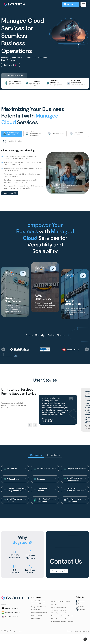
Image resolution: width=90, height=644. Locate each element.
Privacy (70, 641)
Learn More (10, 194)
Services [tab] (36, 456)
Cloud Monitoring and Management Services (15, 491)
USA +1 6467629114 (11, 619)
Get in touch (59, 573)
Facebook (80, 603)
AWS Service (11, 470)
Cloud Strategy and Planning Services (74, 481)
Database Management (39, 616)
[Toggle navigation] (83, 4)
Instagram (81, 612)
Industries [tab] (54, 456)
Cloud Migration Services (42, 491)
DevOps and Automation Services (74, 491)
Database (39, 481)
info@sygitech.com (11, 611)
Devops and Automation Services (60, 620)
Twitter (80, 606)
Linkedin (80, 609)
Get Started (10, 65)
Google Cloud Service (75, 470)
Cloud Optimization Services (14, 502)
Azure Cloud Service (44, 470)
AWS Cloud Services (38, 603)
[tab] (12, 134)
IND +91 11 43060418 (11, 615)
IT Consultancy (12, 481)
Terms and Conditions (81, 641)
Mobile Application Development (44, 502)
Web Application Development (73, 502)
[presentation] (3, 350)
